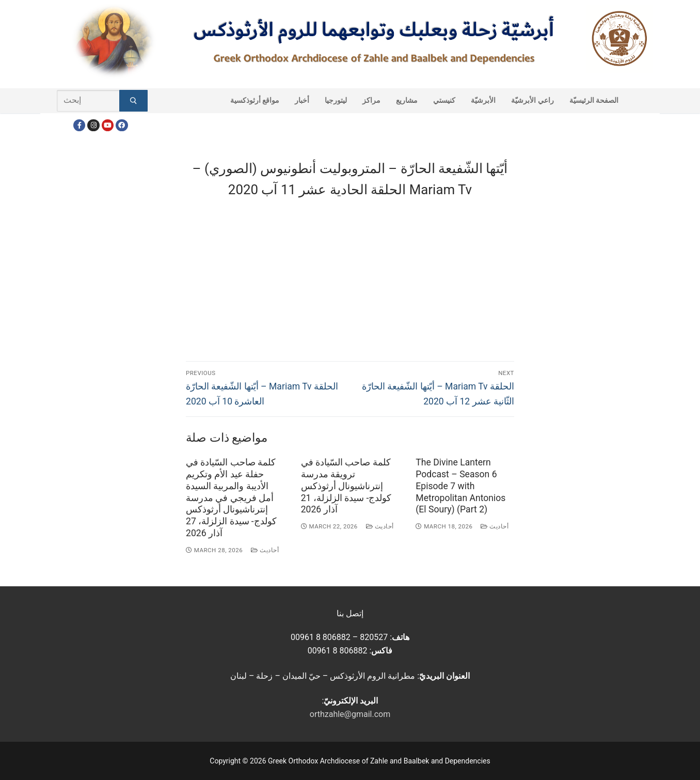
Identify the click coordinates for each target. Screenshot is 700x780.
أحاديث (265, 550)
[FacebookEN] (122, 125)
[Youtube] (108, 125)
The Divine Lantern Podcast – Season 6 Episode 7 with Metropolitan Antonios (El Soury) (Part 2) (460, 486)
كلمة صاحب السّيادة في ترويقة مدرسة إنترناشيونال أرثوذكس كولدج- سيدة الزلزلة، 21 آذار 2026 (346, 486)
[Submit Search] (133, 101)
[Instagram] (93, 125)
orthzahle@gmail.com (350, 714)
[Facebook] (79, 125)
